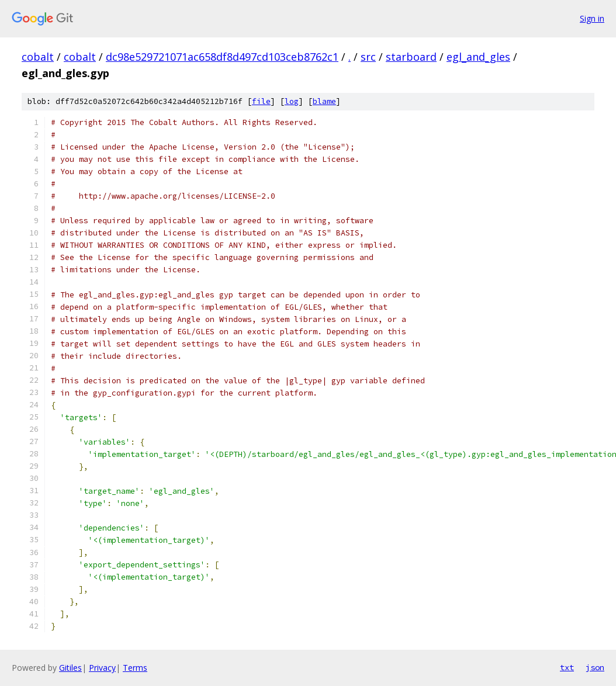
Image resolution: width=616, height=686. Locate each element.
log (292, 101)
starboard (411, 57)
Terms (135, 668)
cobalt (38, 57)
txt (567, 667)
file (261, 101)
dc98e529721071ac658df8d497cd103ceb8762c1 (222, 57)
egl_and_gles (478, 57)
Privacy (102, 668)
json (595, 667)
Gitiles (70, 668)
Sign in (592, 18)
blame (324, 101)
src (368, 57)
